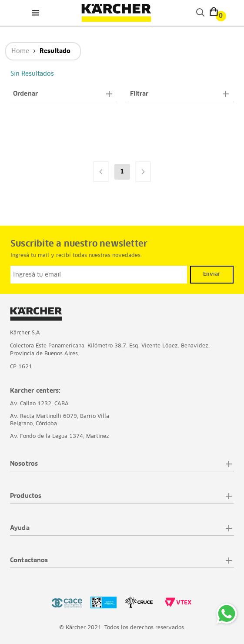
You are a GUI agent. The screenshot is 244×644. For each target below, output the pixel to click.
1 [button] (122, 172)
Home (20, 51)
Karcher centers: (35, 391)
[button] (64, 94)
